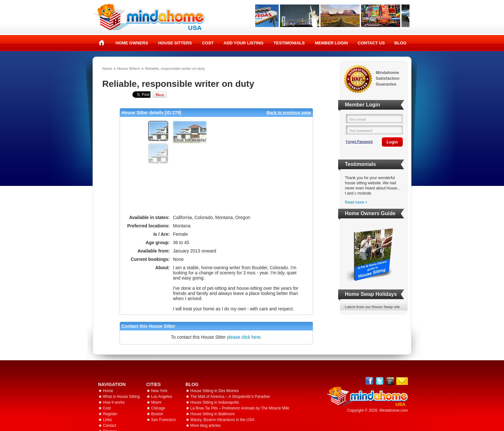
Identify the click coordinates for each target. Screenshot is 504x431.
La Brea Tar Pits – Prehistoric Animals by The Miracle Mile (240, 408)
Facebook (369, 381)
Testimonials (289, 43)
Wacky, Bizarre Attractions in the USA (222, 420)
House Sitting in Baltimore (212, 414)
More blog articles (206, 426)
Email (402, 381)
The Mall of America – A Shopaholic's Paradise (230, 397)
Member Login (332, 43)
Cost (208, 43)
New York (159, 391)
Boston (157, 414)
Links (107, 420)
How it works (114, 402)
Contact (109, 426)
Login (392, 142)
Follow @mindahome (380, 381)
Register (110, 414)
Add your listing (244, 43)
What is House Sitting (121, 397)
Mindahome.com (394, 410)
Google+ (390, 381)
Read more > (356, 202)
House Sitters (175, 43)
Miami (156, 402)
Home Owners (132, 43)
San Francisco (163, 420)
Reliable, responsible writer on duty (175, 69)
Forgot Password (359, 142)
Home (102, 43)
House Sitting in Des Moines (215, 391)
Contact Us (371, 43)
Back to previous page (289, 112)
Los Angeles (162, 397)
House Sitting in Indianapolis (215, 402)
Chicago (158, 408)
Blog (401, 43)
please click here (244, 337)
